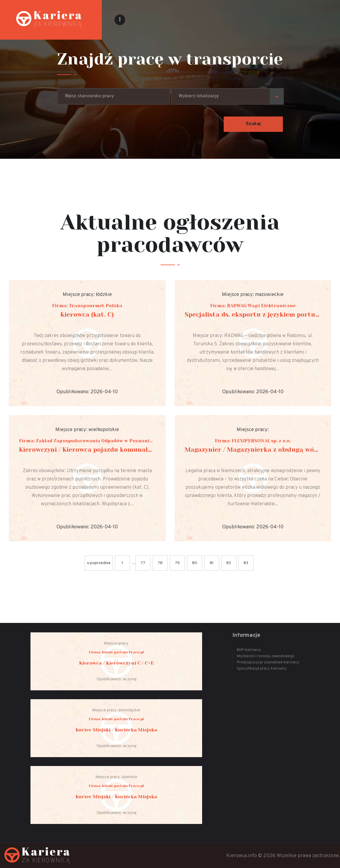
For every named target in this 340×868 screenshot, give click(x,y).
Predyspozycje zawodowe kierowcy (268, 663)
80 (195, 563)
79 (177, 563)
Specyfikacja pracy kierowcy (262, 669)
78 (160, 563)
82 (229, 563)
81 (212, 563)
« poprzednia (99, 563)
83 (246, 563)
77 (143, 563)
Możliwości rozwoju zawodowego (266, 656)
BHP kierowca (249, 650)
